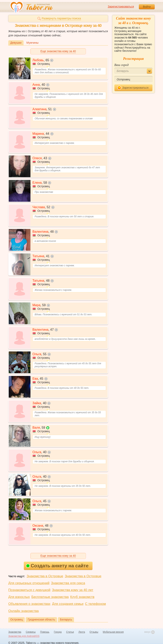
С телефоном (95, 604)
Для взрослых (19, 597)
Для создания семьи (68, 604)
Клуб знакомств (82, 597)
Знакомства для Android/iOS (24, 636)
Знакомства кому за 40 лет (73, 590)
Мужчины (33, 43)
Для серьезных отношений (29, 583)
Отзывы (94, 632)
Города (58, 632)
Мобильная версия (113, 632)
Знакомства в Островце (45, 576)
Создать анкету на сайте (57, 566)
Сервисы (31, 632)
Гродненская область (41, 620)
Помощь (45, 632)
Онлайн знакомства (24, 611)
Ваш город (121, 65)
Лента (82, 632)
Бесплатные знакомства (50, 597)
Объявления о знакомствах (29, 604)
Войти (147, 7)
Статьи (70, 632)
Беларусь (66, 620)
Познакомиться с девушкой (29, 590)
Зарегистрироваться (121, 7)
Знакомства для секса (68, 583)
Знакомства (15, 632)
